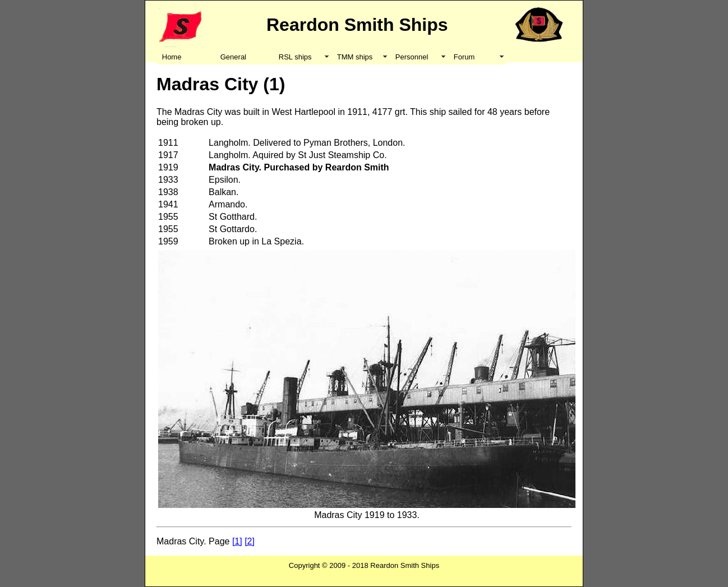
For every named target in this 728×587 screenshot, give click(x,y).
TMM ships (355, 57)
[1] (237, 541)
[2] (250, 541)
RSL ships (295, 57)
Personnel (412, 57)
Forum (464, 57)
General (233, 57)
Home (172, 57)
